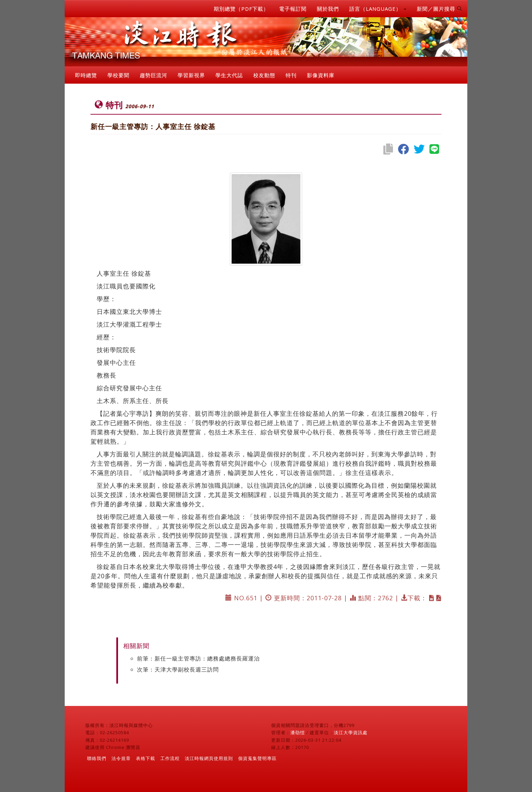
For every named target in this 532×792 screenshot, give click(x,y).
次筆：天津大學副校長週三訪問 (178, 669)
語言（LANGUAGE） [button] (378, 9)
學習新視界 (191, 75)
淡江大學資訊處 (351, 732)
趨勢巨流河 (153, 75)
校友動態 (264, 75)
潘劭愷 (298, 732)
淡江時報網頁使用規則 (209, 758)
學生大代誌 (229, 75)
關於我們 (328, 9)
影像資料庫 (321, 75)
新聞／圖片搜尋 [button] (439, 9)
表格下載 (146, 758)
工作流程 (170, 758)
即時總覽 (86, 75)
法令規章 (121, 758)
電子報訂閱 (293, 9)
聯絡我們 (97, 758)
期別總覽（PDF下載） (241, 9)
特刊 (291, 75)
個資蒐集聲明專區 (257, 758)
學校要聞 (118, 75)
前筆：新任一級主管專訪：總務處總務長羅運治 (198, 658)
